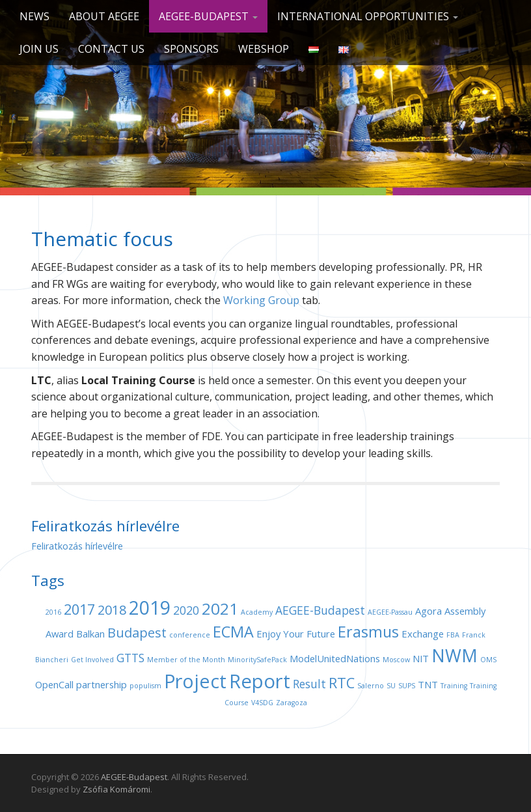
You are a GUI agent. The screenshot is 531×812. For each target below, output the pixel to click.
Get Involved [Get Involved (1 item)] (92, 660)
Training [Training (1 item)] (454, 686)
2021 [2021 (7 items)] (220, 609)
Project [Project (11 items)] (195, 681)
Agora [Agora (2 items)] (429, 611)
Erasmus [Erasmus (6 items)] (368, 632)
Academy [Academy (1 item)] (257, 612)
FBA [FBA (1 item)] (453, 635)
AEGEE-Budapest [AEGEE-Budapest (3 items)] (320, 610)
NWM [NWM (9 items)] (455, 655)
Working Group (261, 300)
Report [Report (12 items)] (260, 681)
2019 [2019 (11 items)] (150, 607)
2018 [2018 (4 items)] (112, 610)
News (34, 16)
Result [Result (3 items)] (309, 684)
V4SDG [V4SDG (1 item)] (262, 703)
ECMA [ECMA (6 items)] (233, 632)
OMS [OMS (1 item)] (488, 660)
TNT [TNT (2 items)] (428, 684)
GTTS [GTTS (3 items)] (130, 658)
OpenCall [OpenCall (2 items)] (54, 684)
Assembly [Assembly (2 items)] (465, 611)
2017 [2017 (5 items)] (79, 609)
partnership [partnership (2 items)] (102, 684)
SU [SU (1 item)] (391, 686)
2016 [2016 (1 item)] (53, 612)
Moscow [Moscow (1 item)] (396, 660)
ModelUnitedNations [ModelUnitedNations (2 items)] (335, 658)
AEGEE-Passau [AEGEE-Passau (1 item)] (390, 612)
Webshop (264, 49)
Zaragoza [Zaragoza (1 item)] (292, 703)
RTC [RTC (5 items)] (342, 683)
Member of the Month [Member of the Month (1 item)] (186, 660)
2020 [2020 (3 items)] (186, 610)
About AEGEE (104, 16)
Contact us (111, 49)
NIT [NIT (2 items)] (421, 658)
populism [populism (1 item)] (145, 686)
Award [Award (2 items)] (60, 634)
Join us (39, 49)
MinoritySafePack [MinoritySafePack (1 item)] (257, 660)
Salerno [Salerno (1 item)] (371, 686)
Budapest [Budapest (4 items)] (137, 633)
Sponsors (191, 49)
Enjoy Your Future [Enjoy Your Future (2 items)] (296, 634)
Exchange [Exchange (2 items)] (423, 634)
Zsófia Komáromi (116, 789)
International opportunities (368, 16)
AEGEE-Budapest (208, 16)
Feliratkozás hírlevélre (77, 546)
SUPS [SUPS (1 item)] (407, 686)
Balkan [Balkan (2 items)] (90, 634)
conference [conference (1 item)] (190, 635)
